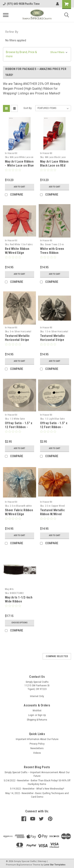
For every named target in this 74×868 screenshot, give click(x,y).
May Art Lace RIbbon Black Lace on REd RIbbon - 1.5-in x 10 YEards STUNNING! (54, 167)
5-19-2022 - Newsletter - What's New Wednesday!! (37, 789)
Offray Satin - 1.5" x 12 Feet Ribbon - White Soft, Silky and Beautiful (19, 429)
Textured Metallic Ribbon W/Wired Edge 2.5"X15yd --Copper (52, 516)
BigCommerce (24, 865)
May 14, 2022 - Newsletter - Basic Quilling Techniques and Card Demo (37, 795)
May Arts (9, 589)
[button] (37, 54)
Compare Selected (57, 656)
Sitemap (42, 861)
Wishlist (37, 711)
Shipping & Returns (37, 720)
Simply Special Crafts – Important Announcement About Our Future (37, 774)
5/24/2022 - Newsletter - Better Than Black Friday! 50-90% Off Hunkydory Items (37, 782)
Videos (37, 753)
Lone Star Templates (55, 865)
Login (31, 715)
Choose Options (19, 623)
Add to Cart (19, 187)
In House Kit (11, 153)
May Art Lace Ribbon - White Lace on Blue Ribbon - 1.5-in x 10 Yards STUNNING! (19, 167)
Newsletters (37, 748)
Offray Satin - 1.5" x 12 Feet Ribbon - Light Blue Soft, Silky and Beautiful (54, 429)
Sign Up (42, 715)
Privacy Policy (37, 744)
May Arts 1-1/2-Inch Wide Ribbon (19, 599)
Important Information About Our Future (37, 739)
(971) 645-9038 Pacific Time (21, 4)
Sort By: (28, 108)
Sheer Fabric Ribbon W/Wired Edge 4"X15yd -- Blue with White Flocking (19, 516)
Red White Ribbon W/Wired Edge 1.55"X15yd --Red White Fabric (17, 255)
